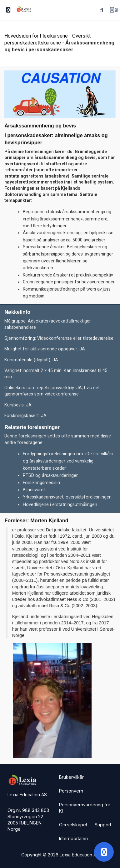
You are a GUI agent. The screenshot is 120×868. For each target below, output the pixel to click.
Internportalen (73, 838)
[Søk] (102, 10)
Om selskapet (73, 825)
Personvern (71, 791)
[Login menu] (114, 10)
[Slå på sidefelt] (8, 10)
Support (103, 825)
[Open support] (104, 852)
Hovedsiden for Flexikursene (36, 36)
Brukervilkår (71, 777)
